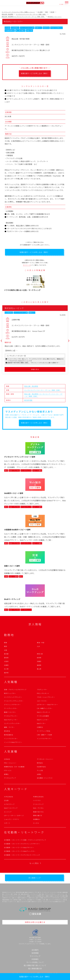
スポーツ (7, 823)
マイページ (27, 265)
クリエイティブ (38, 804)
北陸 (6, 650)
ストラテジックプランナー (13, 697)
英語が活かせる (38, 812)
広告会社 (7, 759)
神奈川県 (40, 654)
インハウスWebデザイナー (13, 742)
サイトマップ (35, 956)
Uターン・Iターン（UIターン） (14, 815)
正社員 (6, 800)
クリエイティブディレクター (14, 701)
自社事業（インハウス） (45, 778)
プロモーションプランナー (46, 697)
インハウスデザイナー (44, 739)
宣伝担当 (7, 731)
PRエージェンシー (10, 763)
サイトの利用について (35, 962)
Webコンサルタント (44, 712)
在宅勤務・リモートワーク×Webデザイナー (19, 847)
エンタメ (36, 823)
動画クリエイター (10, 712)
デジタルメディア (10, 778)
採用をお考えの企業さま (35, 922)
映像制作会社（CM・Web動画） (15, 767)
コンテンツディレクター (12, 723)
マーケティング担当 (44, 731)
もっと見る (34, 863)
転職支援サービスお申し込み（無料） (35, 977)
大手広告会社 (9, 797)
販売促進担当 (9, 735)
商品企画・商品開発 (31, 386)
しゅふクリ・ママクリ (12, 819)
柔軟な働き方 (38, 815)
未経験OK (36, 819)
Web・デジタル (38, 808)
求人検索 (61, 4)
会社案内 (35, 950)
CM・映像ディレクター (45, 708)
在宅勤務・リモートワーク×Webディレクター (20, 851)
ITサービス (8, 770)
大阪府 (6, 661)
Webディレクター (43, 720)
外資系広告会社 (38, 797)
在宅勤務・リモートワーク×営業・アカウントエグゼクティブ (25, 840)
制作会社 (40, 763)
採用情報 (35, 953)
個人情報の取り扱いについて (35, 965)
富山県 (39, 669)
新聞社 (6, 774)
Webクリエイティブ (11, 808)
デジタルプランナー (11, 716)
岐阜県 (39, 658)
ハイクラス (37, 800)
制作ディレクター (10, 693)
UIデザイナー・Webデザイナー (47, 705)
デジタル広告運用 (43, 716)
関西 (6, 646)
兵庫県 (6, 665)
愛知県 (6, 658)
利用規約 (35, 959)
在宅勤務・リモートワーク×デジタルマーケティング (22, 855)
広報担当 (40, 727)
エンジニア (8, 812)
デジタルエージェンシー (45, 759)
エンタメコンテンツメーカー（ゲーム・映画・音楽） (43, 390)
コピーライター (42, 701)
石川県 (6, 669)
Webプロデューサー (11, 720)
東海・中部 (41, 643)
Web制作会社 (41, 767)
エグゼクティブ (9, 804)
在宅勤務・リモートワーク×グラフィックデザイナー (22, 844)
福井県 (6, 673)
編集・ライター (9, 727)
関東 (31, 400)
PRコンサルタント (43, 693)
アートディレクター (11, 708)
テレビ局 (40, 770)
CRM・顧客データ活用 (44, 735)
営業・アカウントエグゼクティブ (15, 689)
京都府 (39, 661)
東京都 (27, 400)
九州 (38, 646)
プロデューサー (42, 689)
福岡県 (39, 665)
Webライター (41, 723)
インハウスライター (11, 739)
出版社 (39, 774)
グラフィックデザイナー (12, 705)
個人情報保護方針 (35, 968)
